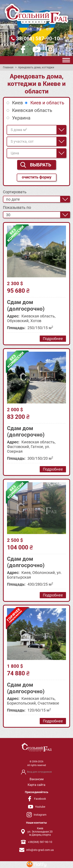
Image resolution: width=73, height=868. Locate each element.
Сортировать (15, 192)
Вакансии (37, 779)
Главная (8, 67)
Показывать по (17, 207)
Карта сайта (36, 785)
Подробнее (53, 339)
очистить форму (37, 177)
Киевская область (32, 110)
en (49, 29)
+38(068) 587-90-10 (37, 39)
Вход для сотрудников (39, 772)
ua (29, 29)
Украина (21, 118)
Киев (18, 103)
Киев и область (47, 103)
